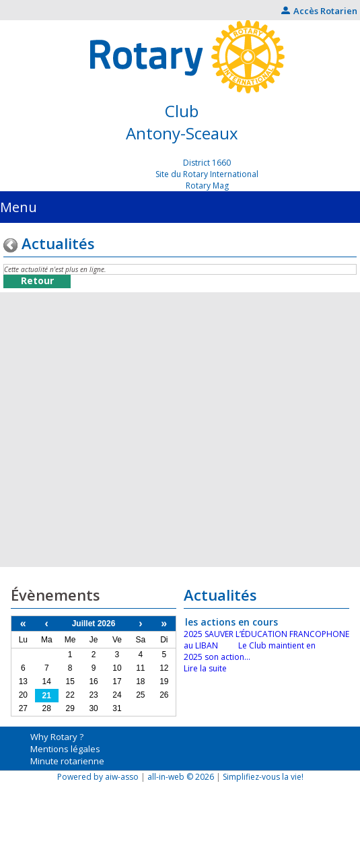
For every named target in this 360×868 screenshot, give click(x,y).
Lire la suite (205, 668)
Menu (19, 207)
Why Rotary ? (57, 737)
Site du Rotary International (207, 174)
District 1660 (207, 163)
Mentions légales (65, 749)
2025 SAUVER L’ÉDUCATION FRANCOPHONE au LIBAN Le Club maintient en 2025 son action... (266, 645)
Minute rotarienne (67, 761)
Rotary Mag (207, 186)
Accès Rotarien (319, 11)
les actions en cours (231, 622)
